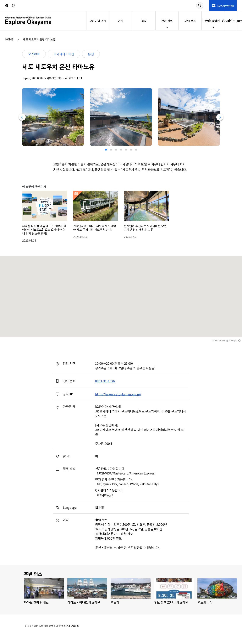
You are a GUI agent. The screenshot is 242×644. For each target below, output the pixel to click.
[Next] (220, 117)
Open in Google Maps (224, 340)
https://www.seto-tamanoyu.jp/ (118, 394)
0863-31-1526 (105, 381)
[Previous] (22, 117)
